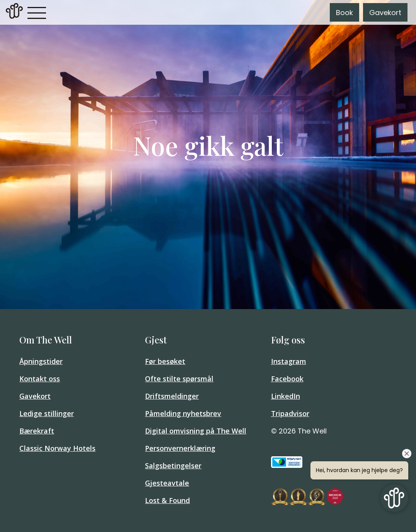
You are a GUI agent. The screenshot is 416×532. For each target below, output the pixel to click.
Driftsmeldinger (172, 396)
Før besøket (165, 361)
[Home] (14, 16)
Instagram (289, 361)
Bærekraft (37, 431)
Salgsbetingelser (173, 466)
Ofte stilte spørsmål (179, 379)
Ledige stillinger (47, 413)
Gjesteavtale (167, 483)
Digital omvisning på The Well (196, 431)
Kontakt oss (40, 379)
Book (344, 13)
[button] (37, 12)
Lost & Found (167, 500)
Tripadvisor (290, 413)
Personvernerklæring (180, 448)
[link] (14, 12)
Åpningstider (41, 361)
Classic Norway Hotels (57, 448)
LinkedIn (286, 396)
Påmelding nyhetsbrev (183, 413)
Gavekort (385, 13)
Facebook (287, 379)
